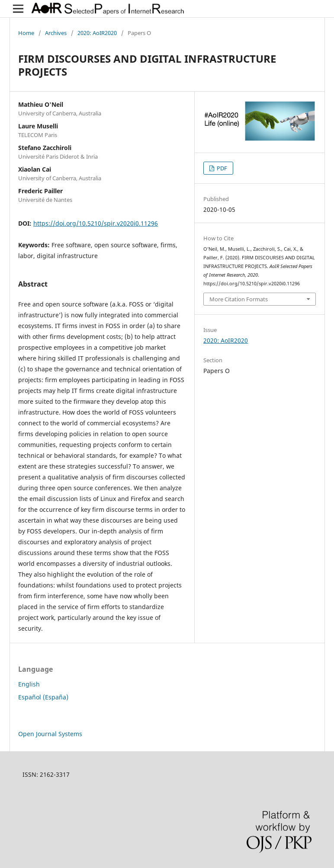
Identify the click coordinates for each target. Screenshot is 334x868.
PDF (221, 168)
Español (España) (43, 697)
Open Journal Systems (50, 734)
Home (26, 33)
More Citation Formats (239, 299)
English (29, 684)
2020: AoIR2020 (97, 33)
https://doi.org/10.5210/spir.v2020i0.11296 (96, 223)
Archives (56, 33)
